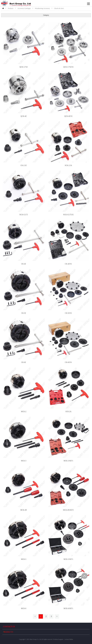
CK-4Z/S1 (68, 264)
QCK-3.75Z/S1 (68, 67)
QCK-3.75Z (24, 67)
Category (46, 15)
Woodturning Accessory (42, 8)
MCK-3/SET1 (68, 461)
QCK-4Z (24, 116)
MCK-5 (24, 559)
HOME (3, 8)
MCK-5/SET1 (68, 559)
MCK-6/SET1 (68, 608)
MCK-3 (24, 461)
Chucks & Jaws (59, 8)
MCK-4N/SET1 (68, 510)
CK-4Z (24, 264)
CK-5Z (24, 313)
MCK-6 (24, 608)
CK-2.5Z (24, 165)
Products (11, 8)
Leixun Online (69, 639)
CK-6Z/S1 (68, 362)
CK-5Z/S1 (68, 313)
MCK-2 (24, 412)
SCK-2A (68, 412)
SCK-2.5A (68, 165)
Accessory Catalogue (24, 8)
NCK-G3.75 (24, 215)
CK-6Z (24, 362)
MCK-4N (24, 510)
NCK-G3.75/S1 (68, 215)
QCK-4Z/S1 (68, 116)
